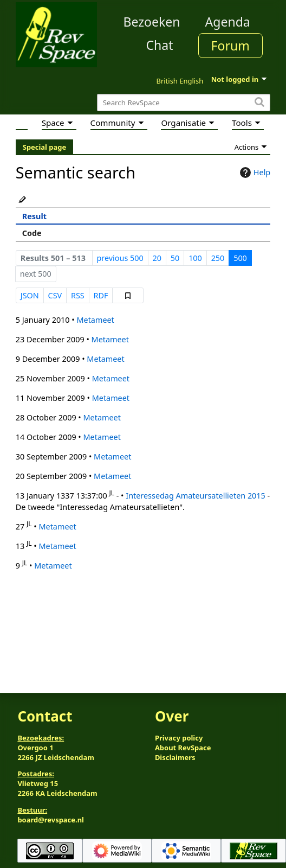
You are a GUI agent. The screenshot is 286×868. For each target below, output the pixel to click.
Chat (159, 45)
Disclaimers (175, 757)
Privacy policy (179, 738)
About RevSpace (183, 748)
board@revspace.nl (51, 820)
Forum (230, 46)
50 (175, 258)
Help (254, 173)
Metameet (95, 320)
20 (157, 258)
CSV (55, 295)
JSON (30, 295)
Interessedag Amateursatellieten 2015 (196, 496)
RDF (101, 295)
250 (218, 258)
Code (32, 233)
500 (240, 258)
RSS (78, 295)
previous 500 (120, 258)
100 (195, 258)
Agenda (228, 22)
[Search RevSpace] (184, 103)
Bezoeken (152, 22)
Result (34, 216)
